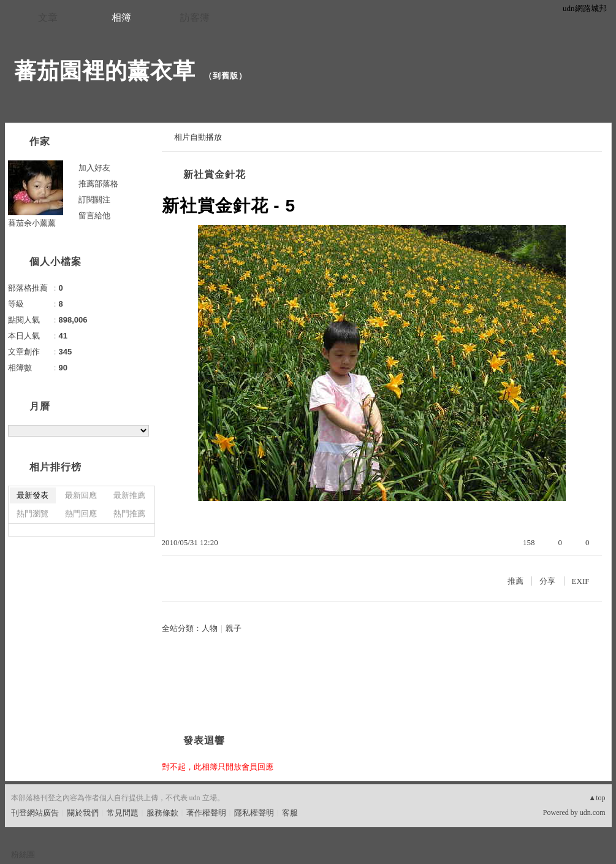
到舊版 (226, 76)
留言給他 (94, 216)
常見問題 (123, 813)
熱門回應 (81, 514)
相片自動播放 (198, 137)
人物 (210, 628)
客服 (290, 813)
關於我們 (83, 813)
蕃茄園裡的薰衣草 (105, 71)
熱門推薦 (129, 514)
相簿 (121, 17)
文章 (48, 17)
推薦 (515, 581)
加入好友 (94, 168)
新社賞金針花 (215, 174)
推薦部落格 (98, 184)
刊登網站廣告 (35, 813)
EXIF (581, 581)
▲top (597, 798)
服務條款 (162, 813)
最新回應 (81, 495)
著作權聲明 (206, 813)
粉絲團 (23, 854)
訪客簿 (195, 17)
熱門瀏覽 (32, 514)
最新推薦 (129, 495)
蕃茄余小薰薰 (32, 223)
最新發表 (32, 495)
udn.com (593, 812)
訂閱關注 (94, 200)
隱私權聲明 (254, 813)
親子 (234, 628)
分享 (547, 581)
